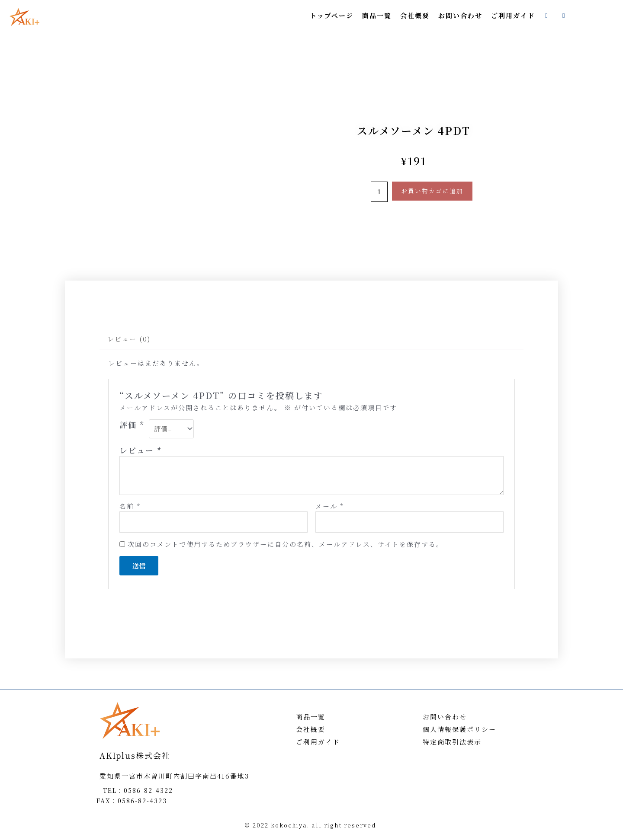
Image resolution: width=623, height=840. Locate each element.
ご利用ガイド (513, 15)
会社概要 (415, 15)
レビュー (141, 450)
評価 (132, 425)
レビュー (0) (129, 339)
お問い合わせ (460, 15)
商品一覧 (377, 15)
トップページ (332, 15)
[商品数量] (379, 192)
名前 (130, 506)
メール (330, 506)
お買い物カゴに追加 (432, 191)
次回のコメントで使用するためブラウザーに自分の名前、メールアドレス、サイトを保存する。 (286, 544)
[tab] (129, 339)
